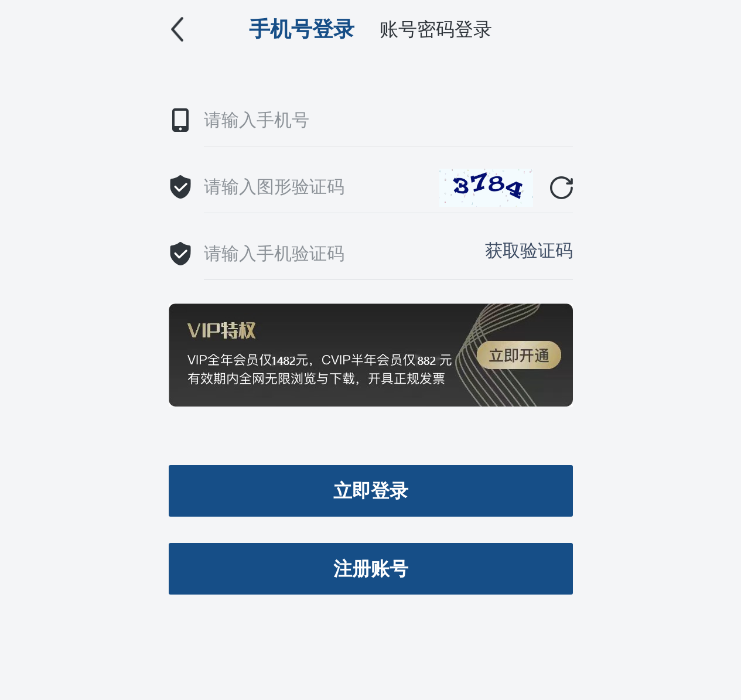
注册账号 (371, 569)
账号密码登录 (436, 29)
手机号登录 (302, 29)
